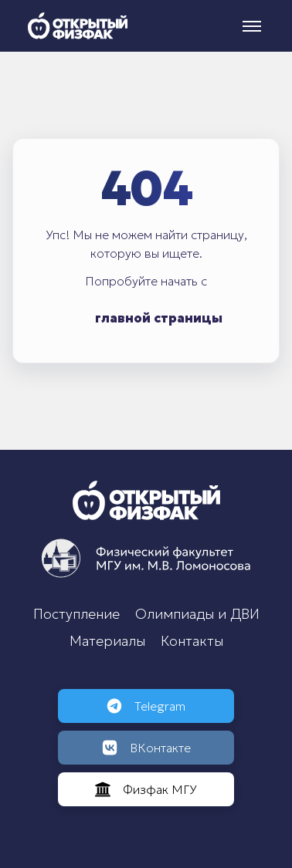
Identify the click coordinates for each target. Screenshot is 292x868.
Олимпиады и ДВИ (197, 614)
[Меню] (252, 26)
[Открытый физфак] (78, 26)
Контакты (192, 641)
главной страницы (159, 318)
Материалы (107, 641)
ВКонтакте (146, 748)
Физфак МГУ (146, 789)
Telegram (146, 706)
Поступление (76, 614)
